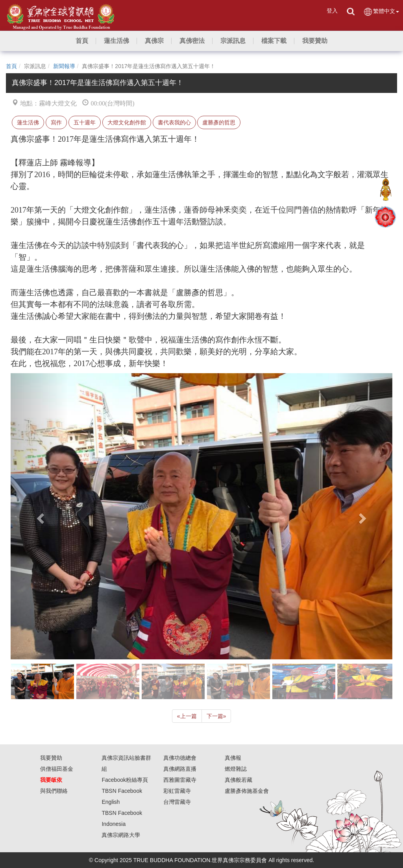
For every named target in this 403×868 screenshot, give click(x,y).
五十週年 (85, 122)
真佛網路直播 (180, 769)
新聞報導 (64, 66)
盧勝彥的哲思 (219, 122)
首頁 (11, 66)
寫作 (56, 122)
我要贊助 (51, 758)
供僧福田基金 (57, 769)
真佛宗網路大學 (121, 835)
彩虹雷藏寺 (177, 791)
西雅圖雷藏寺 (180, 780)
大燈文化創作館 (127, 122)
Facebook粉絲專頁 (125, 780)
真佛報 (233, 758)
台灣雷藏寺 (177, 802)
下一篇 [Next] (216, 716)
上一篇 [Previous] (187, 716)
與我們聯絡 (54, 791)
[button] (116, 41)
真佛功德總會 (180, 758)
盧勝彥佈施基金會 (247, 791)
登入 (332, 11)
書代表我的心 (174, 122)
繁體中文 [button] (381, 12)
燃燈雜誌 (236, 769)
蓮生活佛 (28, 122)
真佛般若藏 (238, 780)
